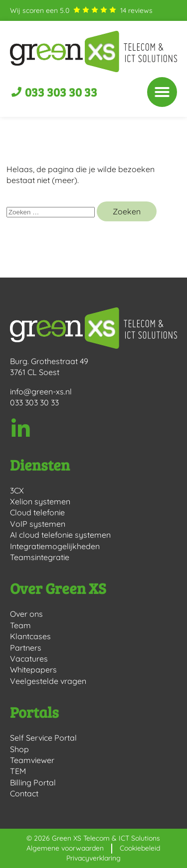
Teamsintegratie (40, 557)
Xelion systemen (40, 501)
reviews (136, 10)
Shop (19, 749)
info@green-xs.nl (41, 391)
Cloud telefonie (37, 512)
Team (20, 625)
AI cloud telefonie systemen (60, 535)
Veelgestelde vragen (48, 681)
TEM (18, 771)
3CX (17, 490)
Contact (24, 793)
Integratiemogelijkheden (55, 546)
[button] (162, 92)
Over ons (26, 614)
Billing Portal (33, 782)
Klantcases (30, 636)
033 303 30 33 (34, 402)
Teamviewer (32, 760)
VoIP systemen (38, 524)
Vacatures (29, 659)
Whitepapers (33, 670)
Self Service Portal (43, 738)
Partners (26, 648)
